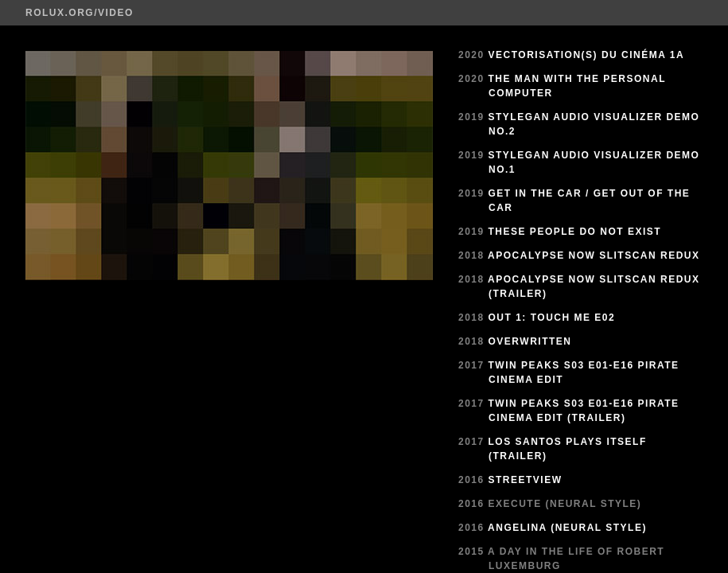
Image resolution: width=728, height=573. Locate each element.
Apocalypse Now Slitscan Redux (594, 255)
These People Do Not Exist (575, 232)
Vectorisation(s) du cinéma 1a (587, 55)
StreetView (526, 480)
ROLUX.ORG (60, 13)
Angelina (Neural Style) (567, 528)
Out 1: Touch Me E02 (552, 318)
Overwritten (530, 341)
